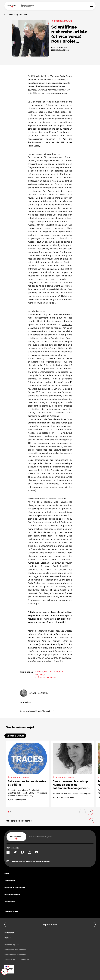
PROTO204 (40, 675)
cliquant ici (60, 622)
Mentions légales (12, 945)
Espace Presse (50, 924)
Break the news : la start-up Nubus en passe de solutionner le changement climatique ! (70, 786)
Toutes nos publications (18, 14)
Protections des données (15, 950)
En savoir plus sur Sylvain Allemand (38, 711)
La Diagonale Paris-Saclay (41, 102)
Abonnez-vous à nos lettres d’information (31, 861)
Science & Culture (63, 21)
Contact (8, 938)
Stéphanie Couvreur (46, 678)
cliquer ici (66, 112)
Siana (63, 419)
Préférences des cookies (15, 955)
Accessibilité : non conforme (17, 959)
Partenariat (9, 933)
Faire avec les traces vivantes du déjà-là (27, 783)
